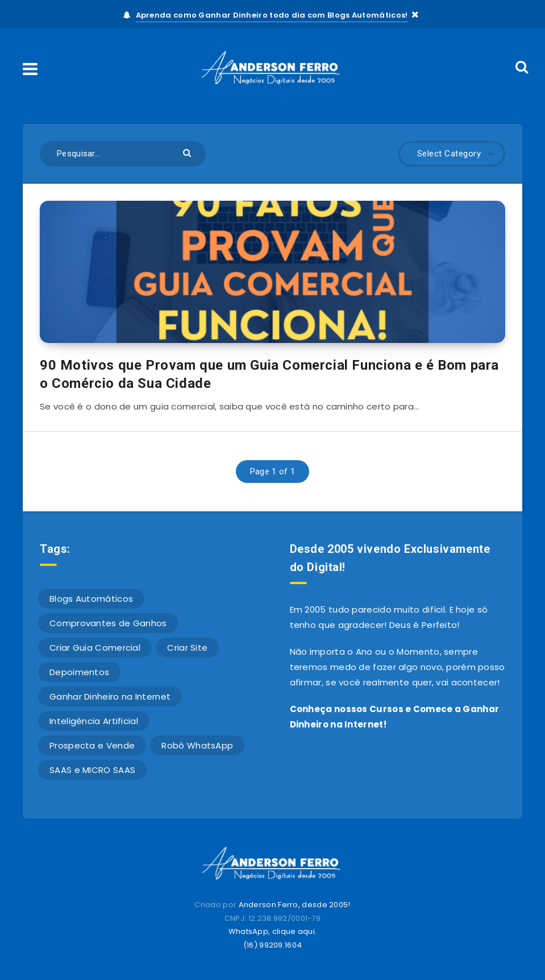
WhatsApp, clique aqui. (273, 931)
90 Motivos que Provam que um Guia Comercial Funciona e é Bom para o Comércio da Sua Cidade (269, 374)
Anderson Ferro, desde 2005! (295, 905)
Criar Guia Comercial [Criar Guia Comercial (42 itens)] (95, 648)
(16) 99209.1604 (273, 945)
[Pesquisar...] (123, 154)
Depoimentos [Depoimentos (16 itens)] (79, 672)
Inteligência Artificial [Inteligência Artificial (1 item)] (94, 721)
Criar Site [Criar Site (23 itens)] (187, 648)
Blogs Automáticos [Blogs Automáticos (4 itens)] (91, 599)
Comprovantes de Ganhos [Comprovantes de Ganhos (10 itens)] (108, 623)
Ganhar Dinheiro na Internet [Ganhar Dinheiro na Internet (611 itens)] (110, 696)
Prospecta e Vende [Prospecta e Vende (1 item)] (92, 745)
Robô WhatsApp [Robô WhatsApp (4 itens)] (197, 745)
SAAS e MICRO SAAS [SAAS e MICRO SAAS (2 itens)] (92, 770)
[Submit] (188, 152)
